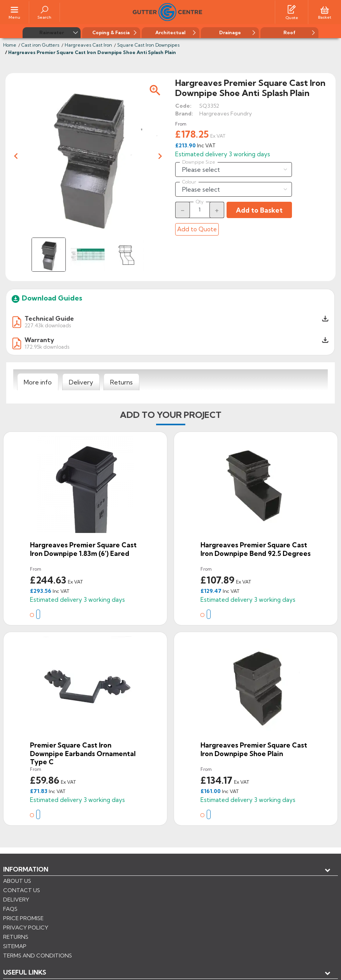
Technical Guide (49, 318)
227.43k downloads (48, 325)
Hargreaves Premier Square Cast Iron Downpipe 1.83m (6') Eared (83, 549)
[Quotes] (292, 9)
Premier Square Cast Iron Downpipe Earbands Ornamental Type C (83, 753)
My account (31, 895)
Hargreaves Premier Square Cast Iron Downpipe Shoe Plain (254, 749)
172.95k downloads (47, 347)
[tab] (38, 382)
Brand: (184, 114)
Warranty (39, 340)
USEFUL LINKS (25, 882)
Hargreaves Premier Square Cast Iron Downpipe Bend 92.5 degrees (256, 549)
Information (26, 869)
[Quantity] (200, 210)
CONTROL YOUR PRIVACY (38, 945)
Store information (43, 908)
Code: (183, 106)
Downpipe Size (199, 162)
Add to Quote (197, 229)
